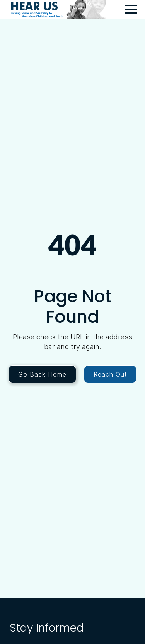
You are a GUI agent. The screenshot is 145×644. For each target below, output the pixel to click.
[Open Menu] (131, 9)
